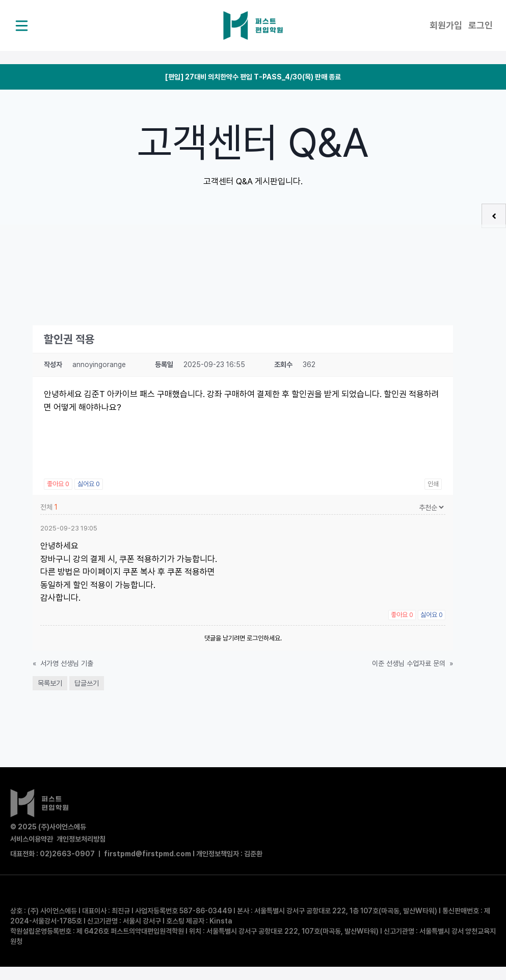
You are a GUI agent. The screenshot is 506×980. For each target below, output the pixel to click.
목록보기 (50, 683)
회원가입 (446, 25)
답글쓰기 (87, 683)
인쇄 (433, 484)
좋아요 (58, 484)
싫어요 (89, 484)
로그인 (481, 25)
